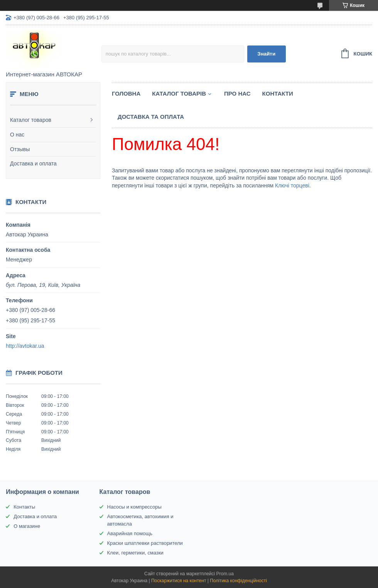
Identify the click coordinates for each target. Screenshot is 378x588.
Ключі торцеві (292, 185)
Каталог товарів (179, 94)
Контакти (278, 94)
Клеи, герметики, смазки (135, 553)
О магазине (27, 526)
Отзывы (20, 149)
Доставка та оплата (151, 117)
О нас (17, 135)
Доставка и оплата (33, 163)
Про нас (237, 94)
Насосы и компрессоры (134, 507)
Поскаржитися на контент (179, 581)
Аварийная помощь (130, 533)
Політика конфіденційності (238, 581)
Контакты (24, 507)
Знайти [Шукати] (266, 54)
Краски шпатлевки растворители (145, 543)
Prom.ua (225, 574)
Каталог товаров (31, 120)
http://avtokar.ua (25, 346)
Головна (126, 94)
